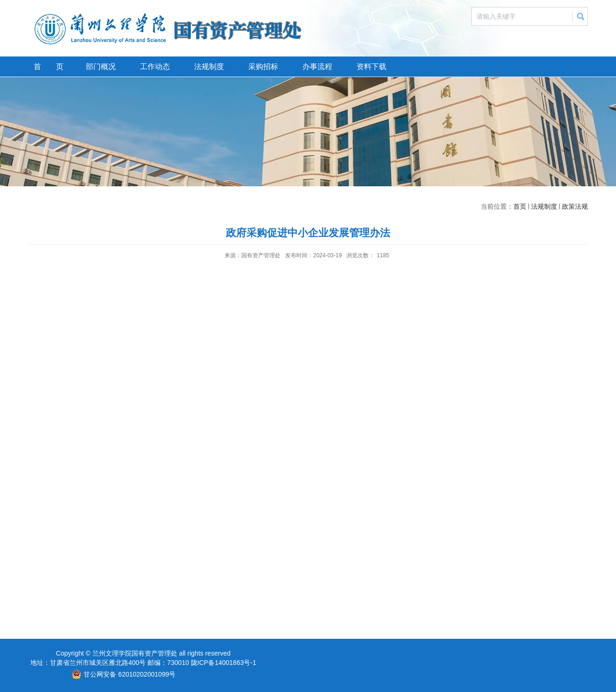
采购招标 (263, 67)
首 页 (49, 67)
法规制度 (209, 67)
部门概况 (101, 67)
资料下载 (371, 67)
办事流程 (317, 67)
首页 (520, 206)
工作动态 (155, 67)
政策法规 (575, 206)
